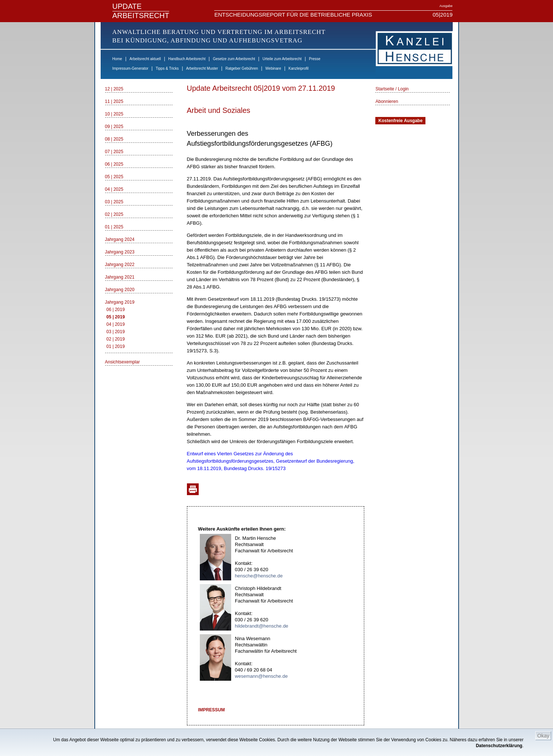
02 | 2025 (114, 214)
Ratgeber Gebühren (241, 68)
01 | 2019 (116, 346)
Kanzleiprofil (298, 68)
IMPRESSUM (211, 710)
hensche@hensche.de (259, 576)
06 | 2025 (114, 164)
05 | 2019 (116, 317)
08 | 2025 (114, 139)
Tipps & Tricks (167, 68)
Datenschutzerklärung (499, 746)
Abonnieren (387, 101)
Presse (315, 59)
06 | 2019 (116, 310)
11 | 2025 (114, 101)
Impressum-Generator (131, 68)
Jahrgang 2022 (120, 265)
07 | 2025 (114, 152)
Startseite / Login (392, 89)
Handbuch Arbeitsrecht (187, 59)
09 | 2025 (114, 127)
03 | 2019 (116, 332)
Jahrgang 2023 (120, 252)
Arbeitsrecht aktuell (145, 59)
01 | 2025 (114, 227)
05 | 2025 (114, 177)
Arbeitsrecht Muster (202, 68)
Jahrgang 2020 (120, 290)
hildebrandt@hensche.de (262, 626)
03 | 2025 (114, 202)
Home (117, 59)
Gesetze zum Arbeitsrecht (234, 59)
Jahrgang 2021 (120, 277)
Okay (543, 736)
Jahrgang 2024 (120, 239)
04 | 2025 (114, 189)
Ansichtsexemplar (123, 362)
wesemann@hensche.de (261, 676)
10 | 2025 (114, 114)
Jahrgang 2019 (120, 302)
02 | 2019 (116, 339)
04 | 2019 (116, 324)
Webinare (273, 68)
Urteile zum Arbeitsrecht (282, 59)
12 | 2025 (114, 89)
